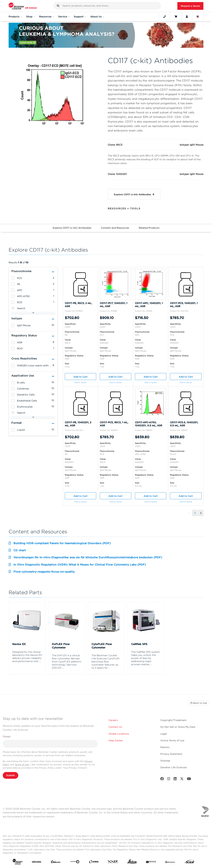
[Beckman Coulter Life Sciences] (23, 6)
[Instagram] (169, 780)
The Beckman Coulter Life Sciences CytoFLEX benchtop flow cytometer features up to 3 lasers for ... (106, 662)
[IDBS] (94, 862)
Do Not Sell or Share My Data (178, 727)
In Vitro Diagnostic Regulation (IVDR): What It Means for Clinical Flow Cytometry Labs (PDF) (80, 565)
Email (7, 737)
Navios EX (19, 644)
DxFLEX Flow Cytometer (61, 646)
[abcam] (37, 862)
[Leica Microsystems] (132, 862)
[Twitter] (182, 780)
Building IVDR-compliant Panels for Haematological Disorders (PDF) (62, 543)
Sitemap (165, 761)
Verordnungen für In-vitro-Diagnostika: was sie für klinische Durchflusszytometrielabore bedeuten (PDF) (88, 557)
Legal (164, 734)
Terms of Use (22, 765)
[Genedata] (75, 862)
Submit (11, 775)
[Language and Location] (198, 17)
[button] (58, 6)
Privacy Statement (171, 754)
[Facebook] (162, 780)
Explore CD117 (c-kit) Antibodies (72, 228)
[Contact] (164, 17)
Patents (165, 747)
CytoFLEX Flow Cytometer (102, 646)
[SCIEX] (189, 862)
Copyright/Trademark (173, 720)
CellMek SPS (139, 644)
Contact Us (115, 727)
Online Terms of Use (172, 740)
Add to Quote (80, 382)
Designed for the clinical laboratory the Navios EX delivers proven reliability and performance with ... (27, 657)
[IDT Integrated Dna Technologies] (113, 862)
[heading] (13, 278)
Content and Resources (115, 228)
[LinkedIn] (175, 780)
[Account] (187, 17)
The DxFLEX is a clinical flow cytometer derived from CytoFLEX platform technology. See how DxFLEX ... (67, 662)
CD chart (20, 550)
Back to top (198, 703)
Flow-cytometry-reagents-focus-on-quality (44, 572)
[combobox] (107, 6)
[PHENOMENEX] (170, 862)
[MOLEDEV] (151, 862)
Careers (113, 720)
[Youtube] (189, 780)
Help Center (116, 740)
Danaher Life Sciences (174, 767)
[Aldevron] (56, 863)
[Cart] (176, 17)
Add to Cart (80, 377)
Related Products (149, 228)
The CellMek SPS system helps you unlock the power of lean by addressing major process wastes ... (145, 658)
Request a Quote (190, 6)
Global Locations (119, 734)
